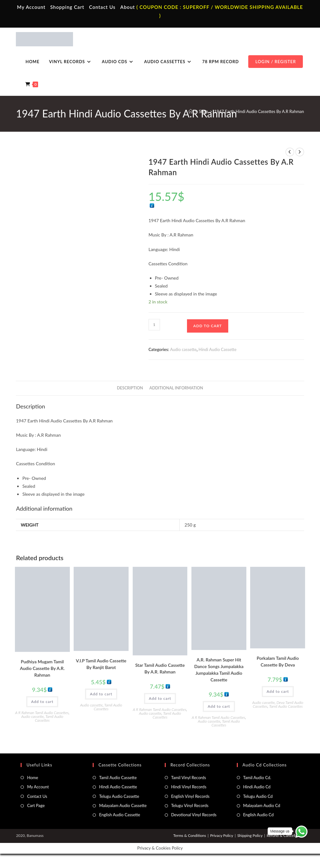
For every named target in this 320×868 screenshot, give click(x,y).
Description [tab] (130, 388)
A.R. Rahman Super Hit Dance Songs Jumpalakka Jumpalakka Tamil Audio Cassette (219, 670)
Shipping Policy (250, 835)
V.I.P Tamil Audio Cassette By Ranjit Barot (101, 664)
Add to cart (208, 326)
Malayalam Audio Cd (262, 805)
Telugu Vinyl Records (190, 805)
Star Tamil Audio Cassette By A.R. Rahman (160, 668)
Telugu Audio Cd (258, 796)
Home (33, 778)
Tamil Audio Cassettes (49, 718)
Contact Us (102, 7)
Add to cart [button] (42, 702)
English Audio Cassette (120, 815)
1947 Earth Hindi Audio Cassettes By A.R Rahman (259, 111)
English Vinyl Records (190, 796)
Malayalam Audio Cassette (123, 805)
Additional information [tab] (176, 388)
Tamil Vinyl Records (189, 778)
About (128, 7)
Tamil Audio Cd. (257, 778)
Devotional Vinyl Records (194, 815)
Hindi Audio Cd (257, 787)
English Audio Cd (258, 815)
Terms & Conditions (190, 835)
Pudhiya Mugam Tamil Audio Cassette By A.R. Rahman (42, 668)
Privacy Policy (222, 835)
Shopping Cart (67, 7)
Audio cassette (183, 349)
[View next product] (300, 152)
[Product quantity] (154, 325)
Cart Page (36, 805)
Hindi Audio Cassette (217, 349)
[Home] (191, 111)
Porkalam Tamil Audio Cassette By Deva (278, 661)
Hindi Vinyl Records (189, 787)
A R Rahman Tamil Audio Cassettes (42, 713)
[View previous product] (290, 152)
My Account (31, 7)
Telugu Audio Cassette (119, 796)
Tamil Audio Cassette (118, 778)
